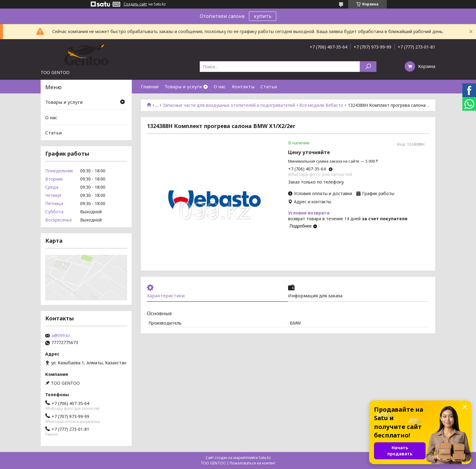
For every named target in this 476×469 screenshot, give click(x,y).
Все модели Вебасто (321, 105)
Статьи (269, 86)
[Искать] (368, 67)
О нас (220, 86)
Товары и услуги (183, 86)
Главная (150, 86)
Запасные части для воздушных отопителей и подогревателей (229, 105)
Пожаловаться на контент (253, 463)
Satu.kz (265, 458)
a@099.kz (61, 336)
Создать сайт (135, 4)
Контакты (243, 86)
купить (263, 16)
